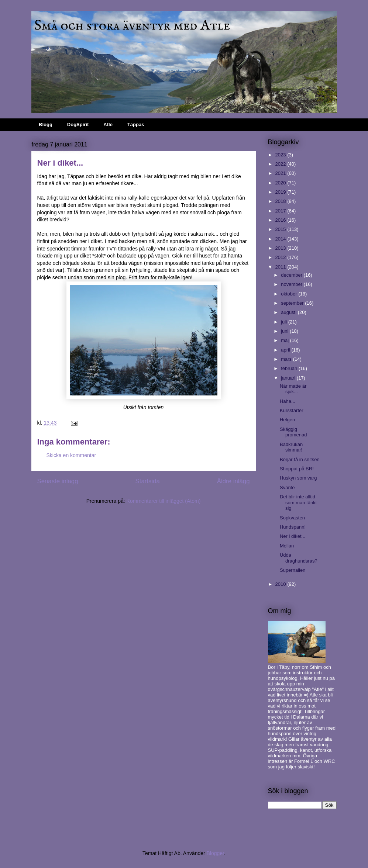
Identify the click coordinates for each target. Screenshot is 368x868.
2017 (281, 211)
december (292, 275)
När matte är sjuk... (293, 389)
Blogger (215, 853)
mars (287, 359)
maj (286, 340)
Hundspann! (293, 527)
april (286, 350)
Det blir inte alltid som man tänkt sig (298, 502)
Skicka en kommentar (71, 455)
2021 (281, 173)
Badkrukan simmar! (291, 447)
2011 (281, 267)
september (293, 303)
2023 (281, 155)
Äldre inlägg (233, 481)
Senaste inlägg (58, 481)
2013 (281, 248)
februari (290, 368)
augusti (289, 312)
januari (289, 378)
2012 (281, 257)
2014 (281, 239)
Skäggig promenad (293, 432)
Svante (287, 487)
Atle (108, 125)
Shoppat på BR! (297, 469)
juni (285, 331)
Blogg (46, 125)
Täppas (136, 125)
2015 (281, 229)
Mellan (287, 546)
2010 (281, 584)
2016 (281, 220)
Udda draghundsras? (299, 558)
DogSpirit (78, 125)
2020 (281, 183)
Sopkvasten (292, 518)
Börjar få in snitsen (300, 459)
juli (285, 322)
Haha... (288, 401)
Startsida (148, 481)
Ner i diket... (293, 536)
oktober (290, 294)
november (292, 284)
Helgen (287, 420)
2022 (281, 164)
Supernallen (293, 570)
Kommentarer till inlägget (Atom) (164, 501)
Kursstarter (292, 410)
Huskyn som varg (298, 478)
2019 (281, 192)
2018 (281, 201)
